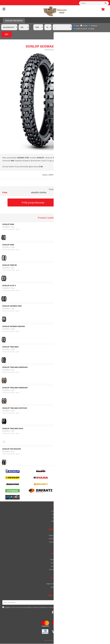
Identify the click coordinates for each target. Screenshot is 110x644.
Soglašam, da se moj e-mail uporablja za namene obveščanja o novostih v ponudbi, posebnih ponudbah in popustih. (45, 608)
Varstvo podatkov (55, 539)
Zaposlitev (55, 521)
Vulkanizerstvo (55, 560)
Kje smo (55, 515)
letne (76, 26)
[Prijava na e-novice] (105, 603)
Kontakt (55, 518)
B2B (55, 545)
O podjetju (55, 511)
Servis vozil (55, 563)
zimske (84, 26)
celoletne (93, 26)
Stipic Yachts (55, 587)
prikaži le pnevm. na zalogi (85, 29)
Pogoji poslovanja (55, 535)
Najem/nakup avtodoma (55, 584)
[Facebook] (53, 613)
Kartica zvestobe (55, 542)
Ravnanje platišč (55, 570)
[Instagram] (56, 613)
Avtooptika (55, 566)
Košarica (102, 9)
